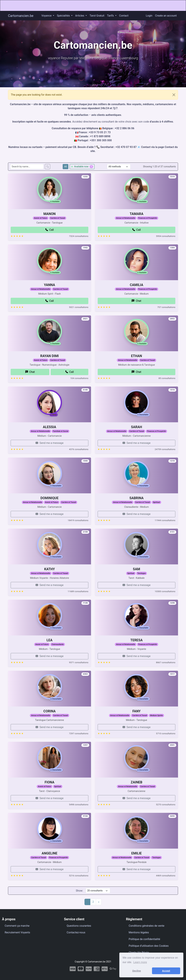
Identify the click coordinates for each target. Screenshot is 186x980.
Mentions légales (139, 932)
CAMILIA (136, 289)
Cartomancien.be (21, 16)
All (65, 167)
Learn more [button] (140, 962)
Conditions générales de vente (146, 926)
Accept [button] (166, 971)
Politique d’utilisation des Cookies (149, 946)
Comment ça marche (17, 926)
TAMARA (136, 225)
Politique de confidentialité (144, 939)
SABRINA (137, 502)
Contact (124, 16)
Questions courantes (79, 926)
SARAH (136, 439)
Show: (79, 891)
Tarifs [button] (111, 16)
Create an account (166, 16)
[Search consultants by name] (27, 167)
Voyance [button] (47, 16)
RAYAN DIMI (50, 367)
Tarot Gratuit (97, 16)
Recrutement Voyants (17, 932)
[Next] (99, 902)
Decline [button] (137, 971)
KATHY (49, 581)
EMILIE (137, 865)
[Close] (174, 95)
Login (149, 16)
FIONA (49, 794)
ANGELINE (49, 857)
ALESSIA (49, 431)
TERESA (136, 652)
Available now (82, 167)
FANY (137, 715)
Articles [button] (80, 16)
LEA (49, 644)
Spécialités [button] (64, 16)
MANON (49, 218)
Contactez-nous (76, 932)
